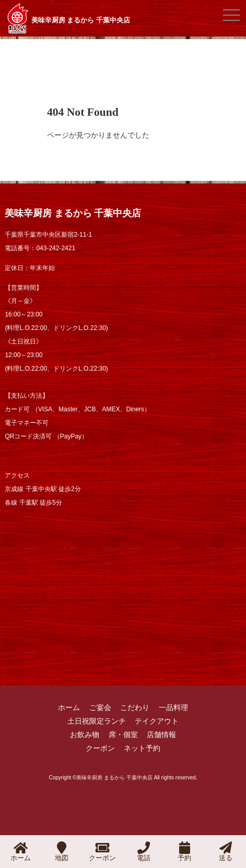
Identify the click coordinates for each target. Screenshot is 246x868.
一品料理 (173, 707)
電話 (144, 852)
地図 (62, 852)
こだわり (135, 707)
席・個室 (123, 735)
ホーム (69, 707)
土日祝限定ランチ (97, 721)
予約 (184, 852)
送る (226, 852)
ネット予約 (142, 748)
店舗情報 (161, 735)
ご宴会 (100, 707)
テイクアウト (157, 721)
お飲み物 (85, 735)
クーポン (100, 748)
